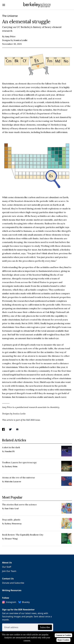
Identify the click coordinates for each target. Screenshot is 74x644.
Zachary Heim (11, 466)
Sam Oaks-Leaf (12, 508)
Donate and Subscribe (13, 583)
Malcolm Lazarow (13, 482)
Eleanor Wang (11, 539)
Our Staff (7, 567)
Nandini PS (10, 451)
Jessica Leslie (21, 40)
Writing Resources (12, 590)
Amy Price (10, 36)
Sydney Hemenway (13, 524)
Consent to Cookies (63, 635)
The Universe (10, 16)
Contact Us (8, 579)
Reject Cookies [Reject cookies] (63, 640)
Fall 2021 (30, 420)
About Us (7, 563)
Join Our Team (9, 571)
